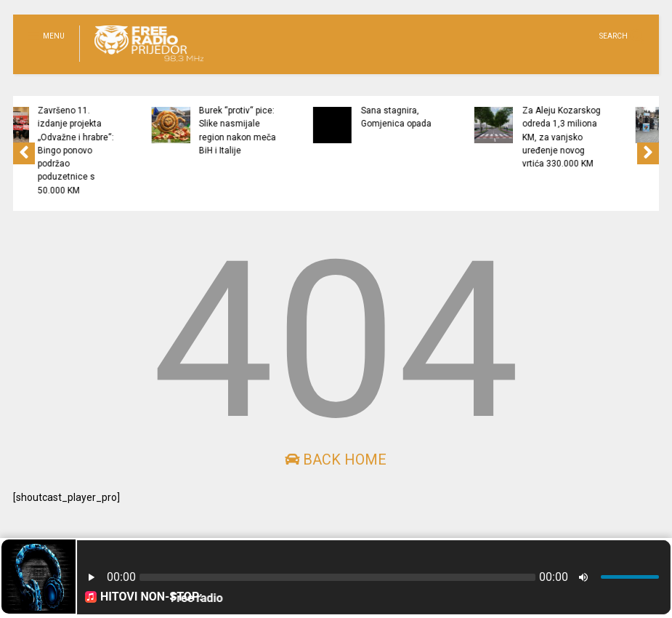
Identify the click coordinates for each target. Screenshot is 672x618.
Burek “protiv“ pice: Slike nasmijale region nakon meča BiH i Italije (300, 131)
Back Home (336, 460)
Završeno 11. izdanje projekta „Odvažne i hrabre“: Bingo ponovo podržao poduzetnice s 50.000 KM (138, 151)
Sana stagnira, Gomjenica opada (458, 117)
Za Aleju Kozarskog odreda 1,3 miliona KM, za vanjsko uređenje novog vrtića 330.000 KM (624, 137)
